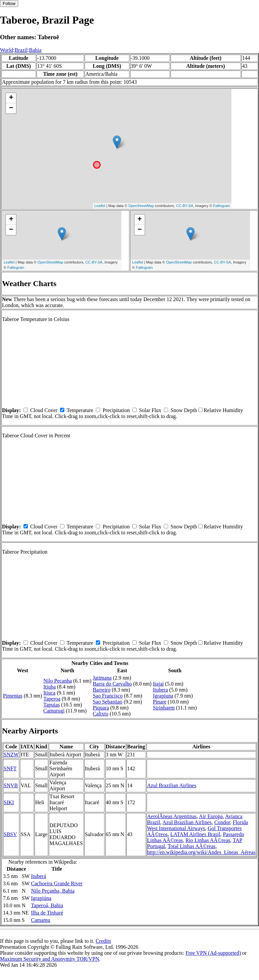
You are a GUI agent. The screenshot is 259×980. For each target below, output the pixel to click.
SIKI (9, 802)
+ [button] (11, 98)
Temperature (80, 410)
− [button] (11, 108)
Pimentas (13, 696)
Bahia (35, 50)
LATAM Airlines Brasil (195, 834)
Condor (222, 822)
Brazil (21, 50)
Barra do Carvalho (112, 684)
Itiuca (49, 693)
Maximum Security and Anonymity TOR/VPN (50, 959)
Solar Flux (150, 410)
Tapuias (52, 705)
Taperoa (52, 699)
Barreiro (102, 690)
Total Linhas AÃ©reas (191, 846)
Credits (103, 941)
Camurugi (54, 711)
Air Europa (211, 816)
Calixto (101, 714)
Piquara (101, 708)
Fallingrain (222, 206)
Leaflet (100, 206)
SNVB (11, 785)
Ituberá (38, 876)
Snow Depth (184, 410)
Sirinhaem (164, 708)
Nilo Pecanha (58, 681)
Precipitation (116, 410)
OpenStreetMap (141, 206)
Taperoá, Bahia (47, 905)
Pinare (160, 702)
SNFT (10, 768)
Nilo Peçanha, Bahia (53, 891)
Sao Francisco (108, 696)
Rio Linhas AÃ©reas (208, 840)
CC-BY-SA (185, 206)
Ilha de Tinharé (47, 913)
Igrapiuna (163, 696)
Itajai (158, 684)
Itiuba (50, 687)
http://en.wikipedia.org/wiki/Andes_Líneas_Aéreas (201, 852)
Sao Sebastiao (108, 702)
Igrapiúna (41, 898)
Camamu (40, 920)
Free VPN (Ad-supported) (213, 953)
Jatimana (102, 678)
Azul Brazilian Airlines (172, 785)
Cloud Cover (44, 410)
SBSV (10, 834)
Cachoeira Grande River (57, 883)
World (7, 50)
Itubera (160, 690)
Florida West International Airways (198, 825)
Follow (9, 3)
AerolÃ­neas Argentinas (172, 816)
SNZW (11, 755)
